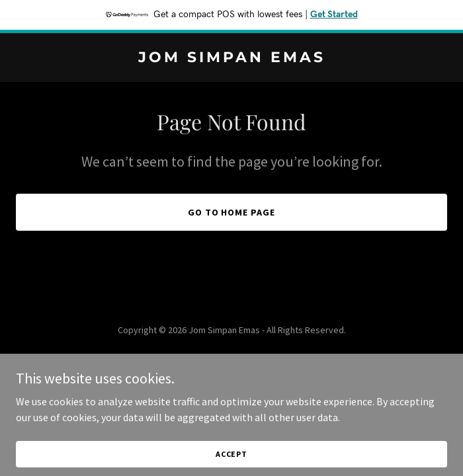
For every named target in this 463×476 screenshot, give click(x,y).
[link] (232, 58)
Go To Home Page (232, 212)
